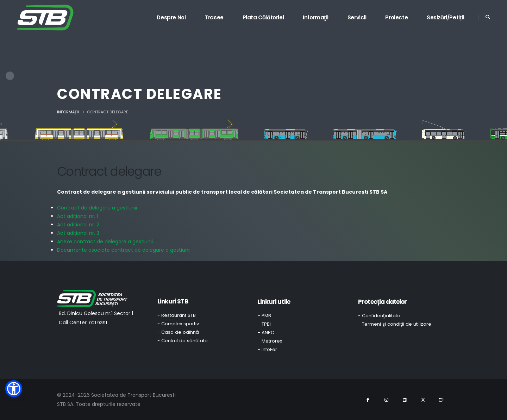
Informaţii (316, 17)
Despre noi (171, 17)
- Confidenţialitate (379, 316)
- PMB (264, 316)
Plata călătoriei (263, 17)
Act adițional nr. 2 (78, 225)
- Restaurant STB (177, 315)
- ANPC (266, 333)
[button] (14, 389)
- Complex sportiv (178, 324)
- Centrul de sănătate (183, 341)
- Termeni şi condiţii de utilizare (395, 324)
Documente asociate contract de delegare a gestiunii (124, 250)
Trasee (214, 17)
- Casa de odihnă (178, 332)
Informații (68, 112)
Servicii (357, 17)
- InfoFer (267, 349)
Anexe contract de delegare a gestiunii (105, 242)
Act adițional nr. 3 (78, 233)
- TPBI (264, 324)
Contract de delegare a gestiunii (97, 208)
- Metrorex (270, 341)
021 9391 (98, 323)
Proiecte (396, 17)
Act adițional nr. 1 (77, 216)
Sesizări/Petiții (446, 17)
